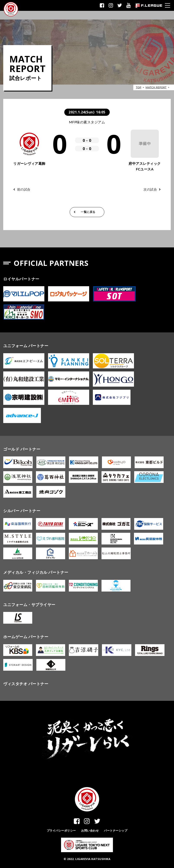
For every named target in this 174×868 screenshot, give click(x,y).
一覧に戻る (88, 212)
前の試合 (24, 189)
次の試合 (150, 189)
